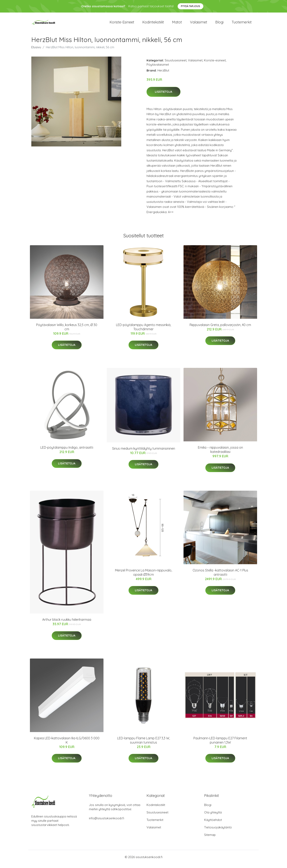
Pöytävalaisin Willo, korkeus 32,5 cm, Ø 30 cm (67, 331)
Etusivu (36, 51)
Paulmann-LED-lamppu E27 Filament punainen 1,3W (220, 744)
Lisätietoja (164, 96)
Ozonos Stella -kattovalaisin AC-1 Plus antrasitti (220, 576)
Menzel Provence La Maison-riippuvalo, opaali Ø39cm (143, 576)
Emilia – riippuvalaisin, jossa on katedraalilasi (220, 454)
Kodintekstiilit (153, 24)
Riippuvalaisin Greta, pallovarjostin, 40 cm (220, 329)
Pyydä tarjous (190, 6)
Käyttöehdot (213, 824)
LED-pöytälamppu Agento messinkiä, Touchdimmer (143, 331)
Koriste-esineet (122, 24)
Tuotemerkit (242, 24)
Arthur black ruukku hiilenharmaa (67, 624)
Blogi (219, 24)
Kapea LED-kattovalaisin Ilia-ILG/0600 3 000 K (67, 744)
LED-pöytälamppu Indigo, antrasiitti (67, 451)
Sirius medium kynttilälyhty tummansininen (144, 452)
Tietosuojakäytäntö (218, 831)
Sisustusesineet (176, 64)
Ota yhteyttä (213, 816)
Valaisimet (199, 24)
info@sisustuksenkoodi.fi (107, 822)
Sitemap (210, 839)
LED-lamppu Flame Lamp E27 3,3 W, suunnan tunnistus (143, 744)
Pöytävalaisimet (158, 69)
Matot (177, 24)
